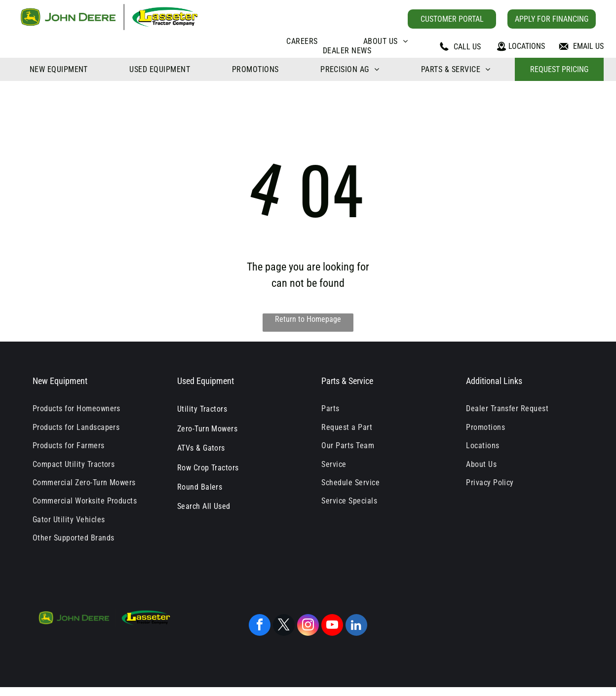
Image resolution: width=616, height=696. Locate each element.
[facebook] (260, 626)
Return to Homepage (308, 319)
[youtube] (332, 626)
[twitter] (284, 626)
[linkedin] (356, 626)
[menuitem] (302, 41)
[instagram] (308, 626)
